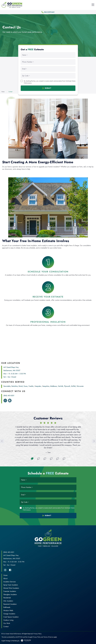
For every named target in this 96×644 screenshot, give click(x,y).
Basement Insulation (10, 604)
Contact (6, 627)
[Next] (94, 441)
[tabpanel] (48, 438)
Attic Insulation (8, 601)
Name (25, 55)
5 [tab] (58, 459)
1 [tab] (32, 459)
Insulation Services (10, 582)
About (5, 578)
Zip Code (26, 76)
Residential (7, 598)
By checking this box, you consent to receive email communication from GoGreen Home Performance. (50, 82)
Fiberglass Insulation (10, 595)
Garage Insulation (9, 614)
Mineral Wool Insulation (11, 588)
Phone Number (28, 62)
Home (5, 575)
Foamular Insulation (10, 591)
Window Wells (8, 611)
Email (24, 69)
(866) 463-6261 (9, 396)
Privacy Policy (37, 634)
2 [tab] (38, 459)
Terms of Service (49, 637)
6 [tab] (64, 459)
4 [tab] (51, 459)
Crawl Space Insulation (11, 617)
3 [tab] (45, 459)
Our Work (7, 623)
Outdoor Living (8, 620)
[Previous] (2, 441)
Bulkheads (7, 607)
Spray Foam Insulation (11, 585)
